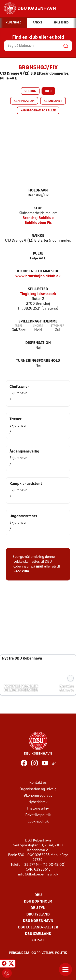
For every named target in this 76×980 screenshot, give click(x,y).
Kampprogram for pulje (38, 111)
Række (38, 236)
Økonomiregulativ (38, 796)
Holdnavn (38, 191)
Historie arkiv (38, 809)
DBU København (38, 921)
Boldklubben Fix (38, 223)
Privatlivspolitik (38, 815)
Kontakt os (38, 783)
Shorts (38, 326)
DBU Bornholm (38, 902)
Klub (38, 208)
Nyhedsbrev (38, 802)
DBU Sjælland (38, 934)
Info (48, 91)
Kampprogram (24, 101)
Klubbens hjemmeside (38, 271)
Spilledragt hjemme (38, 322)
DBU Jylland (38, 915)
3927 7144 (21, 571)
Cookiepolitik (38, 822)
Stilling (30, 91)
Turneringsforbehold (38, 361)
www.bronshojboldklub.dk (38, 276)
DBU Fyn (38, 908)
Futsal (38, 940)
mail (40, 567)
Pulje (38, 254)
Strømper (58, 326)
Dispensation (38, 343)
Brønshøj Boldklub (38, 218)
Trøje (19, 326)
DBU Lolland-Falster (38, 928)
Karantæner (53, 101)
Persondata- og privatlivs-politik (38, 953)
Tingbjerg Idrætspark (38, 294)
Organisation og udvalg (38, 789)
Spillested (38, 289)
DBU (38, 895)
